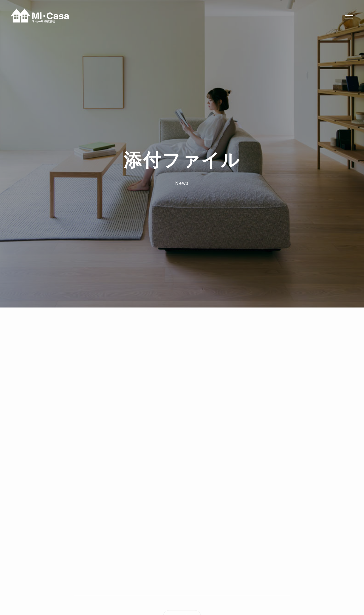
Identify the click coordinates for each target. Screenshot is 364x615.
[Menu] (349, 16)
